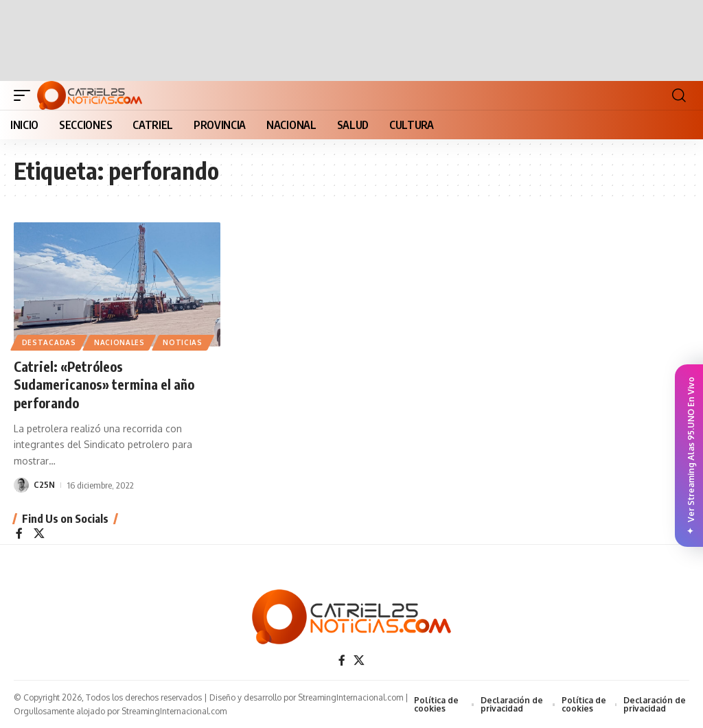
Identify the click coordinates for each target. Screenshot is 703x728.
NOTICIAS (184, 342)
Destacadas (49, 342)
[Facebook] (19, 533)
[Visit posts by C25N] (21, 484)
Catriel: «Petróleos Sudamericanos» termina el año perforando (106, 384)
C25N (44, 484)
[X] (39, 533)
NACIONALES (120, 342)
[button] (25, 95)
